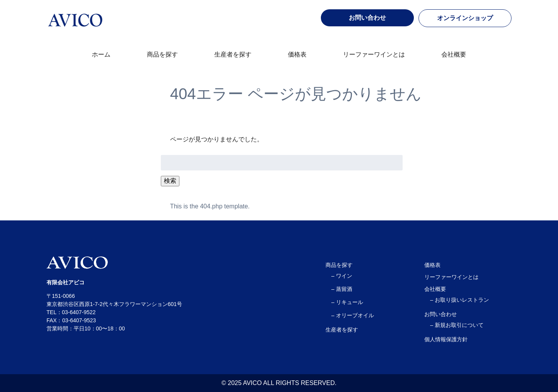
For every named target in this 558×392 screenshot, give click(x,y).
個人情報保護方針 (446, 339)
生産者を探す (233, 54)
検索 (170, 181)
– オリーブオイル (353, 315)
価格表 (297, 54)
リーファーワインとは (374, 54)
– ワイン (342, 276)
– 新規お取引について (457, 325)
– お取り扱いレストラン (460, 300)
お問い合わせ (441, 314)
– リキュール (347, 302)
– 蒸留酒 (342, 289)
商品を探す (162, 54)
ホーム (101, 54)
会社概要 (454, 54)
